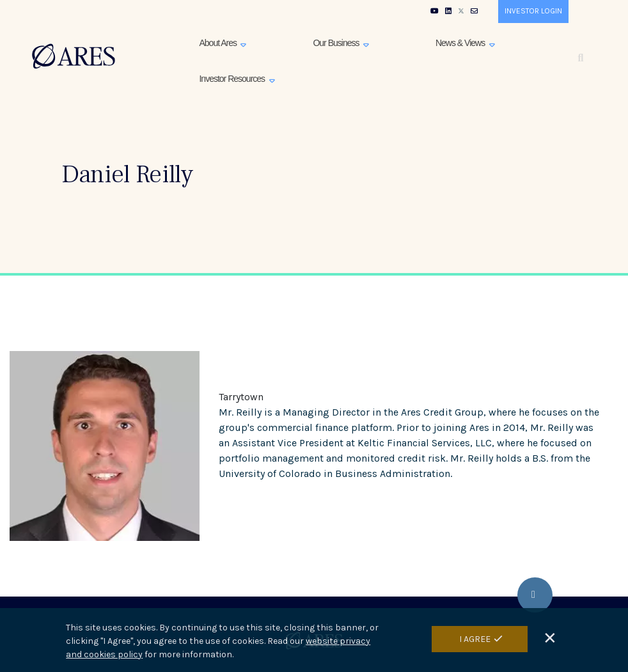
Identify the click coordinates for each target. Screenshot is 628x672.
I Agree (475, 640)
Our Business (337, 43)
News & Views (461, 43)
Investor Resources (233, 79)
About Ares (218, 43)
